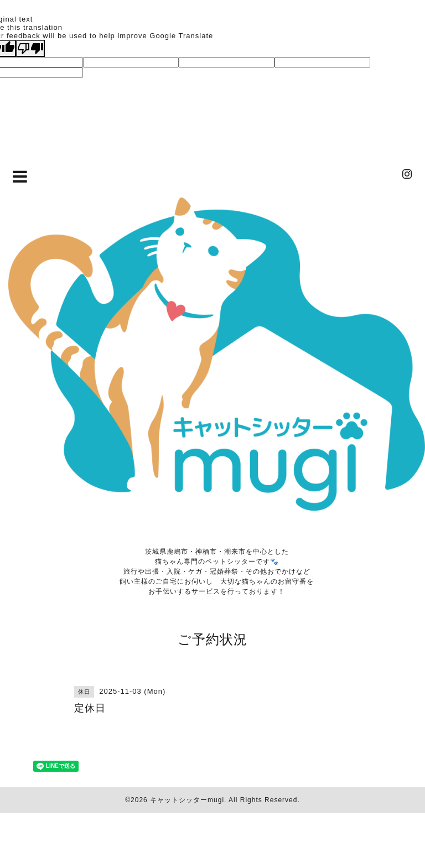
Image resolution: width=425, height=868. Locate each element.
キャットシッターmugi (187, 800)
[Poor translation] (30, 48)
